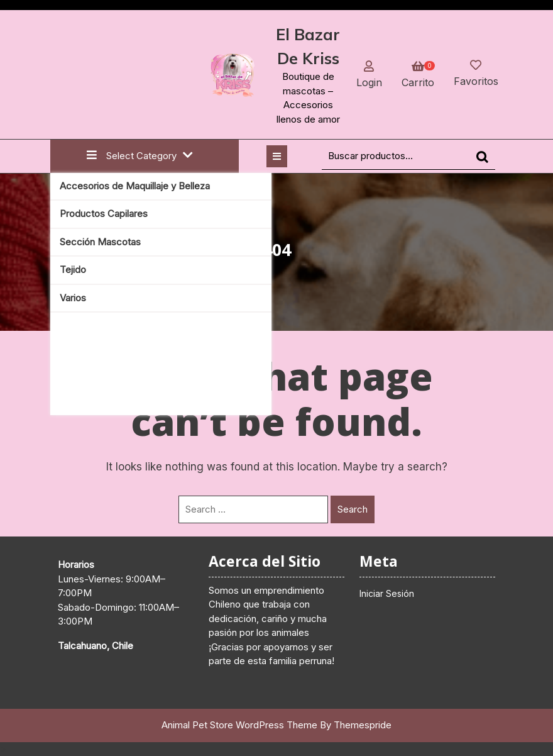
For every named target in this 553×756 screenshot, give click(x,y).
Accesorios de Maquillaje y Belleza (135, 186)
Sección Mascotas (100, 242)
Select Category (140, 155)
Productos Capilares (104, 214)
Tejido (73, 270)
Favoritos (476, 81)
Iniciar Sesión (387, 593)
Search (353, 509)
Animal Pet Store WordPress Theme (239, 725)
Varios (73, 298)
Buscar (486, 163)
